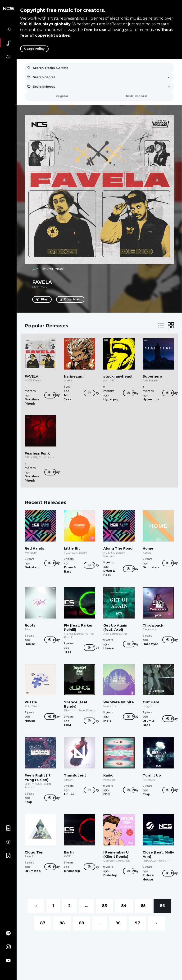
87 (43, 923)
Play (42, 299)
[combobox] (99, 77)
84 (124, 906)
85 (143, 906)
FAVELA (42, 282)
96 (118, 923)
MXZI (36, 287)
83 (104, 906)
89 (82, 923)
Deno (44, 287)
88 (62, 923)
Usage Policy (34, 49)
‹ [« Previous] (36, 906)
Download (71, 299)
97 (137, 923)
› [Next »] (157, 923)
